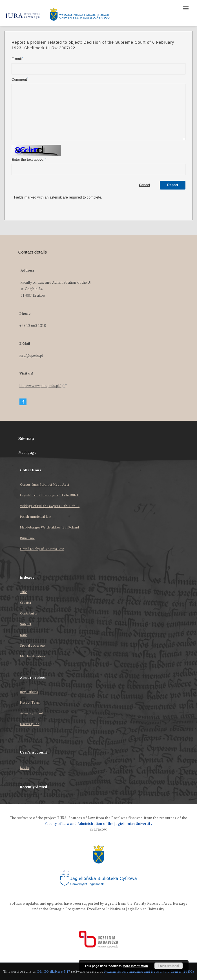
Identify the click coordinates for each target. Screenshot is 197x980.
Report (173, 185)
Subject (26, 624)
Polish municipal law (36, 517)
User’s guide (30, 724)
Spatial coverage (33, 645)
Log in (25, 768)
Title (24, 592)
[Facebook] (23, 402)
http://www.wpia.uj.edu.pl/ (43, 386)
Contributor (29, 613)
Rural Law (27, 538)
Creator (26, 603)
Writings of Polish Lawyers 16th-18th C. (50, 506)
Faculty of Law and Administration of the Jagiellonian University (98, 824)
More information (135, 966)
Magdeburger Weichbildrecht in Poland (49, 527)
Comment (20, 79)
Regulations (29, 692)
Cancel (144, 185)
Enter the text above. (29, 159)
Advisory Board (32, 713)
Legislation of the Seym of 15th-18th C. (50, 495)
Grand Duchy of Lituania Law (42, 549)
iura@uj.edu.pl (31, 355)
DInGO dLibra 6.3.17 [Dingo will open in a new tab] (54, 971)
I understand (169, 966)
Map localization (33, 656)
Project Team (30, 702)
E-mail (17, 59)
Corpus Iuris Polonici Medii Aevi (45, 484)
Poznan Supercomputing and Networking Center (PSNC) (149, 971)
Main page (27, 452)
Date (24, 635)
